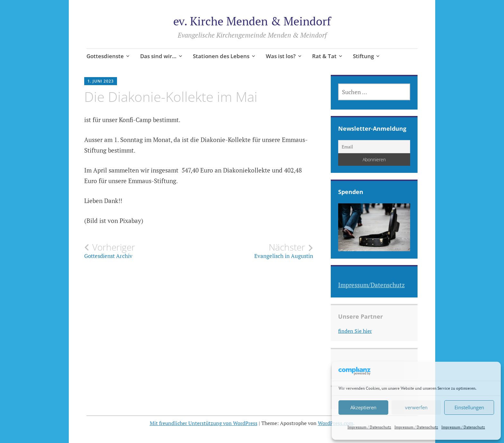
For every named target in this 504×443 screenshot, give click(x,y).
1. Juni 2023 (101, 81)
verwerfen (416, 407)
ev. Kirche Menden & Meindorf (252, 21)
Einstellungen (469, 407)
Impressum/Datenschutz (371, 285)
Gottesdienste (105, 56)
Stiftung (363, 56)
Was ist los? (281, 56)
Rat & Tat (324, 56)
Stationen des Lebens (221, 56)
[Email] (374, 147)
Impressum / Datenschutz (369, 427)
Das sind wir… (158, 56)
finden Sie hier (355, 331)
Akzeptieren (363, 407)
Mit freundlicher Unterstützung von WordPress (204, 423)
